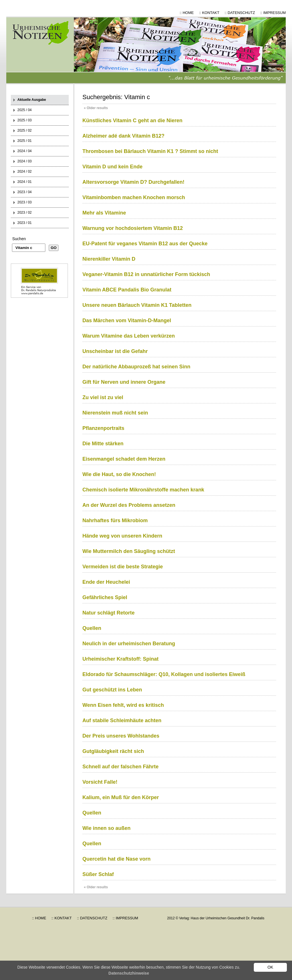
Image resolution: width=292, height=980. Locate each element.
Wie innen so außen (107, 828)
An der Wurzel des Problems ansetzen (129, 505)
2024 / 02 (25, 171)
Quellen (92, 628)
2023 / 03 (25, 202)
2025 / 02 (25, 130)
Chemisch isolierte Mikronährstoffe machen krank (143, 490)
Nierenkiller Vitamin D (109, 259)
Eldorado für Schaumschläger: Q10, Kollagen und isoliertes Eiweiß (164, 674)
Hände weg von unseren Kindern (122, 536)
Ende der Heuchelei (106, 582)
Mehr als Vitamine (104, 213)
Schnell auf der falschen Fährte (120, 767)
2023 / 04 (25, 192)
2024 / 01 (25, 182)
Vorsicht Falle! (100, 782)
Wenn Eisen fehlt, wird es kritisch (123, 705)
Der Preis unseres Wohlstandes (121, 736)
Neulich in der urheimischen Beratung (129, 644)
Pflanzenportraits (103, 428)
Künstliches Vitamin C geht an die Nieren (132, 121)
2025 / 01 (25, 141)
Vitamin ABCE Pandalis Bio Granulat (127, 290)
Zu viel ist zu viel (103, 397)
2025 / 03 (25, 120)
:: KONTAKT (209, 13)
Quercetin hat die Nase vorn (116, 859)
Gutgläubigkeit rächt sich (113, 751)
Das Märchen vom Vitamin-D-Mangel (127, 320)
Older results (96, 108)
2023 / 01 (25, 223)
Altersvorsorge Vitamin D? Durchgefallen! (133, 182)
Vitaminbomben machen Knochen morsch (134, 197)
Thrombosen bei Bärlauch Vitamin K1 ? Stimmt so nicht (150, 151)
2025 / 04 (25, 110)
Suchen (19, 239)
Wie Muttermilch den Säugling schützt (129, 551)
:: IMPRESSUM (273, 13)
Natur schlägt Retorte (109, 613)
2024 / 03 (25, 161)
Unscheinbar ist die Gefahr (115, 351)
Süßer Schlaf (98, 874)
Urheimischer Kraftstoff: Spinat (120, 659)
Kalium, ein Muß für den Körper (121, 797)
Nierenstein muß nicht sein (115, 413)
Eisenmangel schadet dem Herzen (124, 459)
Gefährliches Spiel (105, 597)
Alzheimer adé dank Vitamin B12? (123, 136)
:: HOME (187, 13)
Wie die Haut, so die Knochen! (119, 474)
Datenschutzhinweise (129, 973)
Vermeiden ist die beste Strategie (123, 567)
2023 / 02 (25, 213)
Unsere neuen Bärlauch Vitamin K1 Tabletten (137, 305)
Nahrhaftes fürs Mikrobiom (115, 520)
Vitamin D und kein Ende (112, 167)
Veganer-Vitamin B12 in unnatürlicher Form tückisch (146, 274)
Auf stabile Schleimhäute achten (122, 720)
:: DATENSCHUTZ (240, 13)
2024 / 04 (25, 151)
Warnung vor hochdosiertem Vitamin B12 (133, 228)
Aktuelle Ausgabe (32, 100)
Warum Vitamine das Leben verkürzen (129, 336)
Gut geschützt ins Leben (112, 690)
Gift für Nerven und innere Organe (124, 382)
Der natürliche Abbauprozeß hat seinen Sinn (136, 367)
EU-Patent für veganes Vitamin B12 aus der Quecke (145, 244)
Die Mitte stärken (103, 444)
